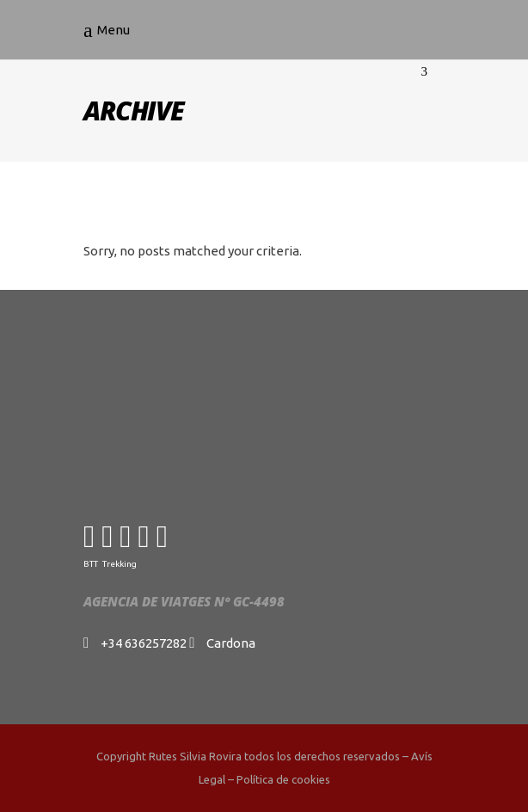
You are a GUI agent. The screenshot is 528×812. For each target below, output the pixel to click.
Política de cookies (283, 779)
